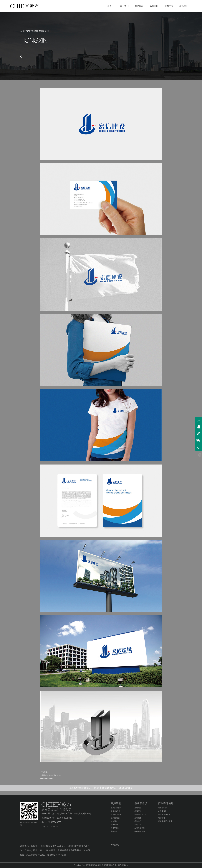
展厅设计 (162, 818)
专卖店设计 (162, 808)
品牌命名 (138, 821)
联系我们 (184, 6)
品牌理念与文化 (141, 815)
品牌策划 (138, 808)
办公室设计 (162, 811)
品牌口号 (138, 825)
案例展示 (139, 6)
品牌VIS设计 (115, 811)
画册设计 (114, 825)
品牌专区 (154, 6)
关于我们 (124, 6)
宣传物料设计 (116, 828)
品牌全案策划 (140, 828)
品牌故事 (138, 818)
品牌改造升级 (116, 815)
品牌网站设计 (116, 818)
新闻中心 (169, 6)
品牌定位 (138, 811)
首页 (109, 6)
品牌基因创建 (140, 831)
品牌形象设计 (116, 808)
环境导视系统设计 (165, 821)
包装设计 (114, 821)
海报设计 (114, 831)
